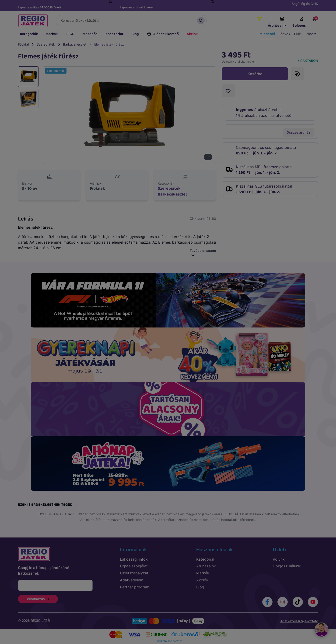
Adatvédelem (132, 580)
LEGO (70, 34)
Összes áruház (298, 132)
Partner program (135, 587)
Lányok (284, 34)
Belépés (299, 22)
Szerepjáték (46, 44)
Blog (135, 34)
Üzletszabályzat (134, 573)
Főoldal (23, 44)
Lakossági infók (134, 559)
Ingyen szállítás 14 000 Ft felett (40, 7)
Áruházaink (277, 22)
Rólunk (279, 559)
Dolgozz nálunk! (287, 566)
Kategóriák (29, 34)
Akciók (192, 34)
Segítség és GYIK (305, 4)
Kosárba (255, 74)
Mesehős (90, 34)
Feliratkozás (38, 599)
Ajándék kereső (163, 34)
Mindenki (267, 34)
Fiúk (297, 34)
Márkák (52, 34)
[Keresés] (131, 21)
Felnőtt (310, 34)
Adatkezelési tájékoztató (299, 621)
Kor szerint (114, 34)
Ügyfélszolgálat (134, 566)
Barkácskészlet (75, 44)
